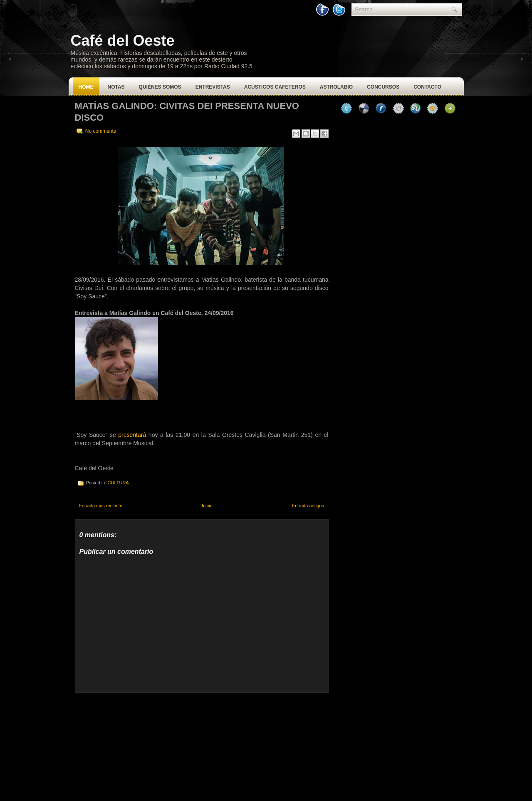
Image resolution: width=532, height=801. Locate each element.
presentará (132, 435)
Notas (116, 87)
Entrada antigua (308, 506)
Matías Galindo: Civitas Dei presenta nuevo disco (187, 112)
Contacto (427, 87)
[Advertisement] (137, 745)
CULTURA (118, 483)
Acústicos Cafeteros (275, 87)
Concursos (383, 87)
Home (86, 87)
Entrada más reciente (101, 506)
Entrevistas (213, 87)
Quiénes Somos (160, 87)
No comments (101, 131)
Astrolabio (336, 87)
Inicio (207, 506)
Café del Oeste (123, 41)
